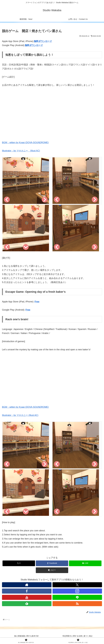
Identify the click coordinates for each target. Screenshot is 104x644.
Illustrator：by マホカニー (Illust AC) (21, 151)
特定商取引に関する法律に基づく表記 (77, 636)
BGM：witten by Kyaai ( (14, 143)
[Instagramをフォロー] (77, 591)
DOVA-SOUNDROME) (37, 143)
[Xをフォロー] (77, 585)
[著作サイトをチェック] (27, 585)
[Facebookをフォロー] (27, 591)
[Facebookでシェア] (52, 563)
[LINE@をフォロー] (77, 597)
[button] (52, 570)
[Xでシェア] (19, 563)
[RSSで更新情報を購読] (77, 604)
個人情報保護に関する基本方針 (27, 636)
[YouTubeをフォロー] (27, 597)
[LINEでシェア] (85, 563)
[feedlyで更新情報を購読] (27, 604)
